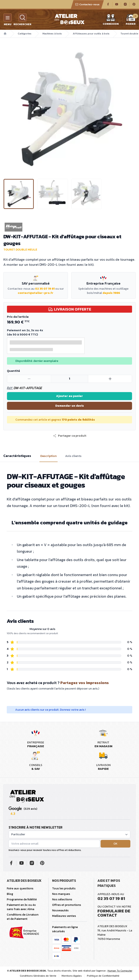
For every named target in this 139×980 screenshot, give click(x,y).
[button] (70, 436)
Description (49, 456)
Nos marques (61, 894)
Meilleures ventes (64, 916)
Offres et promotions (67, 905)
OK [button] (115, 844)
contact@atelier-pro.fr (36, 293)
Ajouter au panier (69, 396)
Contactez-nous (87, 4)
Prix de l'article (18, 317)
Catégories (25, 34)
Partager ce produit (70, 436)
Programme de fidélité (22, 899)
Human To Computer (120, 971)
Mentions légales (72, 976)
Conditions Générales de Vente (38, 976)
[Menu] (8, 18)
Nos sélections (62, 899)
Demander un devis (70, 406)
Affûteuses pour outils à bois (91, 34)
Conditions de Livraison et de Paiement (23, 917)
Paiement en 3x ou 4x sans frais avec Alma (21, 907)
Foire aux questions (20, 888)
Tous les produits (64, 888)
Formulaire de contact (114, 913)
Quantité (13, 371)
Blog (10, 894)
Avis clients (73, 456)
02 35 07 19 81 (45, 289)
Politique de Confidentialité (103, 976)
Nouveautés (60, 910)
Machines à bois (52, 34)
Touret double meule (20, 250)
